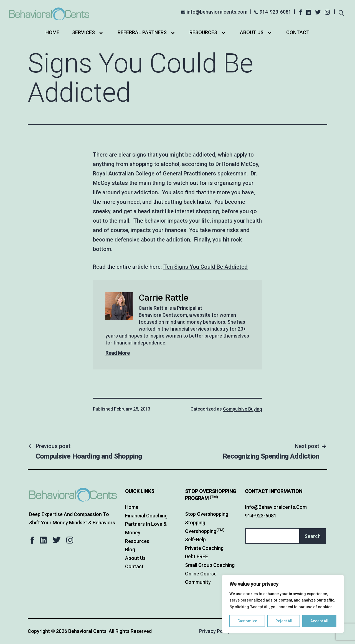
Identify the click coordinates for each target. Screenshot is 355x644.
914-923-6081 (275, 12)
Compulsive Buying (243, 409)
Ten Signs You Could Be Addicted (206, 267)
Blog (130, 549)
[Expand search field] (341, 12)
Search (313, 536)
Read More (118, 353)
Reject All (284, 621)
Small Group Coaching (210, 565)
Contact (298, 32)
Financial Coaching (146, 516)
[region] (283, 604)
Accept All (319, 621)
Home (52, 32)
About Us (252, 32)
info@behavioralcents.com (217, 12)
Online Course (201, 574)
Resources (203, 32)
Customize (247, 621)
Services (83, 32)
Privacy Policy (215, 631)
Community (198, 582)
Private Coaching (204, 548)
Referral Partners (142, 32)
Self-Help (195, 539)
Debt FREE (196, 556)
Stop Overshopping (207, 514)
